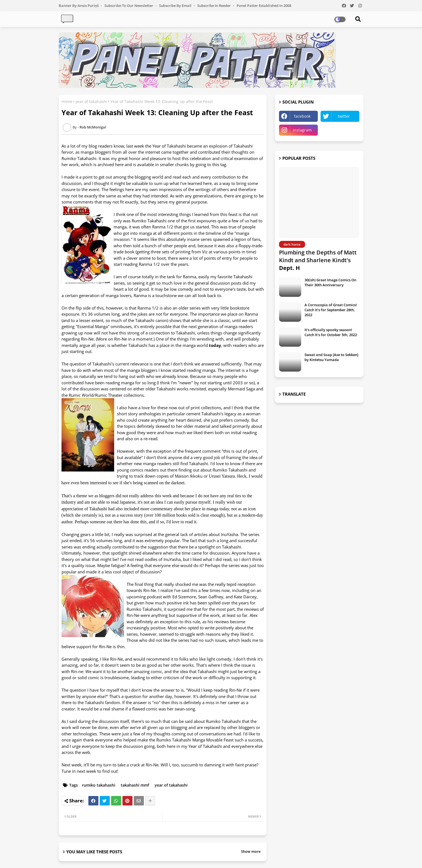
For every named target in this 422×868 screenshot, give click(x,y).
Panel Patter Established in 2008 (264, 6)
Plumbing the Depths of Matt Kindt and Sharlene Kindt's (318, 260)
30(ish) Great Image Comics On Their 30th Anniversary (330, 282)
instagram (302, 130)
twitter (344, 116)
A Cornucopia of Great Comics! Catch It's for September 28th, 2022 (331, 310)
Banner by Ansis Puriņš (79, 6)
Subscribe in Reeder (214, 6)
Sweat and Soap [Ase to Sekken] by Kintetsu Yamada (331, 357)
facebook (302, 116)
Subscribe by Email (176, 6)
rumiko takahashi (99, 785)
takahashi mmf (135, 785)
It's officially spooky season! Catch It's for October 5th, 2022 (331, 332)
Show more (251, 851)
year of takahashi (91, 101)
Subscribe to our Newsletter (129, 6)
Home (67, 101)
